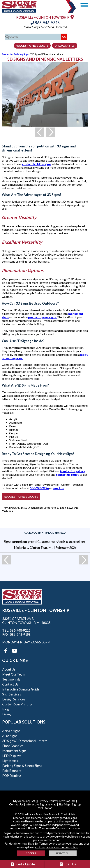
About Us (9, 669)
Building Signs (22, 54)
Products (7, 54)
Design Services (14, 699)
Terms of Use (67, 801)
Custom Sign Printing (17, 704)
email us (58, 488)
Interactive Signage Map (41, 804)
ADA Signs (10, 736)
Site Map (64, 804)
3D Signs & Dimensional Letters (25, 741)
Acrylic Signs (11, 731)
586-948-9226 (45, 23)
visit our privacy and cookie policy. (57, 847)
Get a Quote (23, 864)
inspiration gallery (73, 471)
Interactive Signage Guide (21, 689)
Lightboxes (10, 761)
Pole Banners (12, 771)
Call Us (68, 864)
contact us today (68, 475)
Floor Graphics (13, 746)
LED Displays (12, 756)
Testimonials (11, 679)
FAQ (34, 801)
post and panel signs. (42, 317)
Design (7, 714)
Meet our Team (14, 674)
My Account (21, 801)
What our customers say (45, 533)
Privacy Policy (48, 801)
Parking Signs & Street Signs (22, 766)
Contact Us (10, 684)
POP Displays (12, 776)
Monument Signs (14, 751)
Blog (6, 709)
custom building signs (37, 164)
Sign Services (12, 694)
